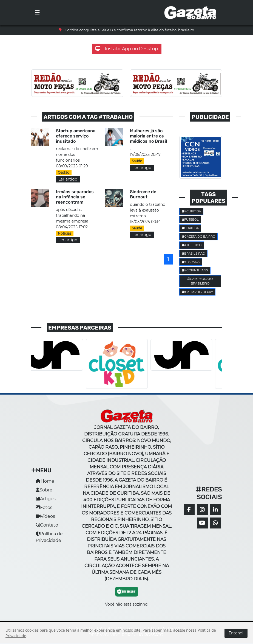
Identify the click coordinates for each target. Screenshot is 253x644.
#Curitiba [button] (191, 211)
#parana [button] (191, 262)
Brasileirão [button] (194, 254)
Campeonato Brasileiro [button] (200, 281)
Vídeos (45, 516)
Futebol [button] (190, 220)
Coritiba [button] (190, 228)
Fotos (44, 507)
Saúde (137, 161)
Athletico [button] (192, 245)
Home (45, 481)
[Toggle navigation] (37, 13)
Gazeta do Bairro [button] (199, 237)
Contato (47, 525)
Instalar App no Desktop (127, 49)
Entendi (236, 633)
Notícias (65, 233)
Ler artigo (68, 179)
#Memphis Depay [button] (197, 292)
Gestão (64, 172)
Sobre (44, 490)
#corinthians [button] (195, 270)
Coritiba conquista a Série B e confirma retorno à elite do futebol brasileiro (129, 30)
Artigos (46, 499)
